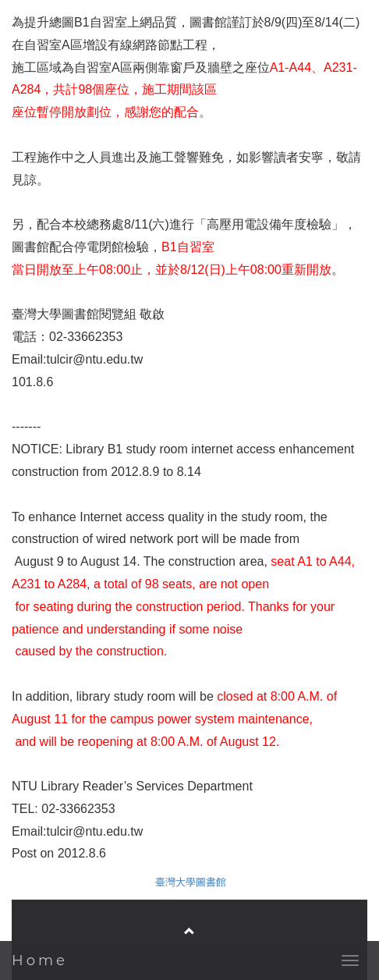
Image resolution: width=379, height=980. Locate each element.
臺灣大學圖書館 (191, 882)
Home (40, 960)
